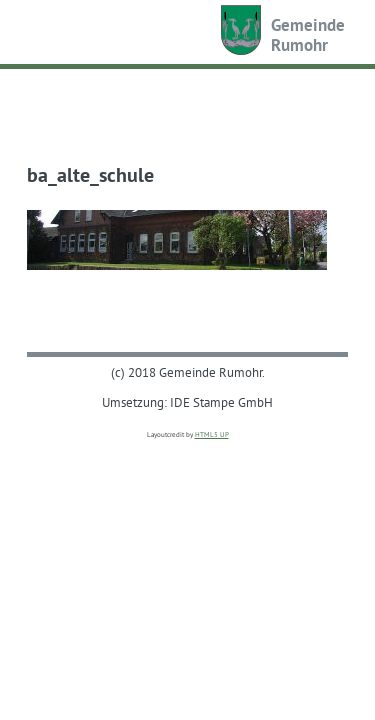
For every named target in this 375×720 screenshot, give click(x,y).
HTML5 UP (212, 434)
